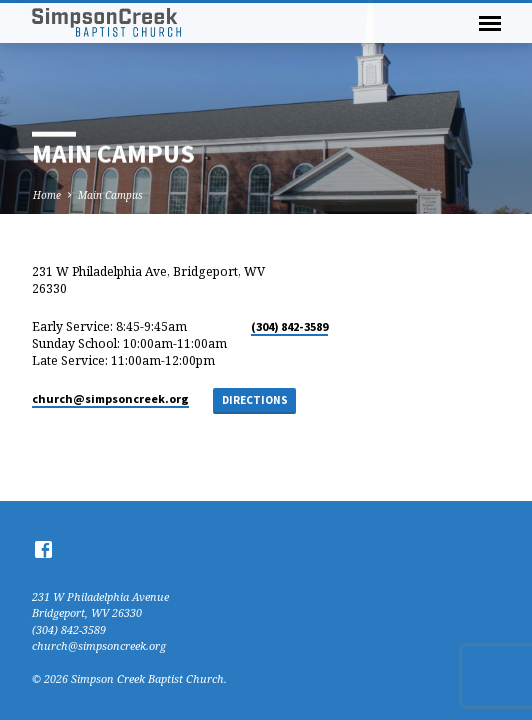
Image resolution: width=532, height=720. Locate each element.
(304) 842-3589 (289, 326)
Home (47, 195)
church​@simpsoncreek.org (110, 398)
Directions (255, 400)
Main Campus (110, 195)
